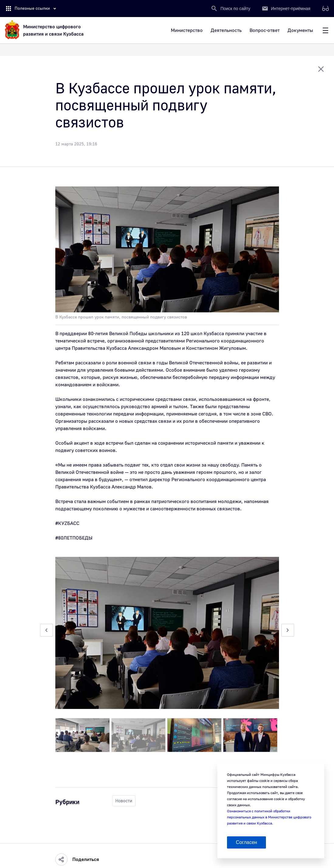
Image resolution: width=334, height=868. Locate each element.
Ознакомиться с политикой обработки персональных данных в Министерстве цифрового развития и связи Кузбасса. (269, 817)
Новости (124, 801)
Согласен (246, 842)
